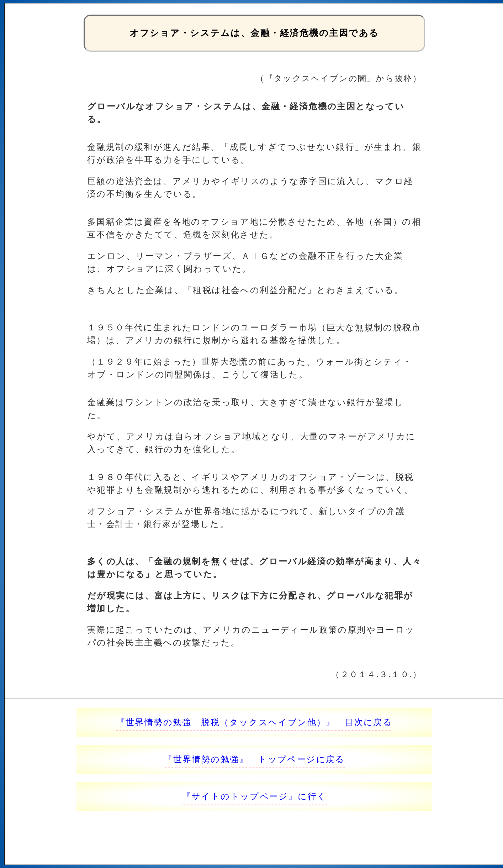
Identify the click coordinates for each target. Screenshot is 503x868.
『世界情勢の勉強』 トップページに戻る (254, 759)
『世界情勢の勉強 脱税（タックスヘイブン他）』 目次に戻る (255, 722)
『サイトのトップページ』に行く (255, 796)
